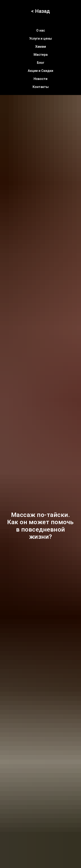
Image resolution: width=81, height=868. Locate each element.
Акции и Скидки (40, 71)
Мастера (41, 55)
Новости (40, 79)
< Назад (40, 11)
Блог (41, 63)
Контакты (41, 87)
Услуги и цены (41, 39)
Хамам (41, 47)
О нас (41, 30)
